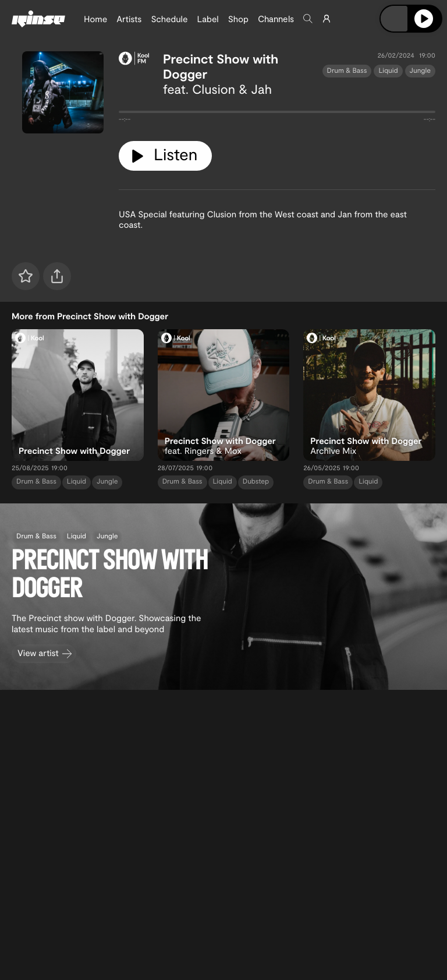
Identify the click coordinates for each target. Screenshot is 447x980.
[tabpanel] (277, 114)
